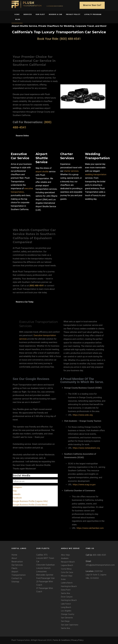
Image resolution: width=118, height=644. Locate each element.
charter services (71, 171)
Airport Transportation (19, 573)
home (17, 15)
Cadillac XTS (42, 555)
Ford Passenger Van (45, 578)
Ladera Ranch (67, 583)
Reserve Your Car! (92, 5)
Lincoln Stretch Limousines (43, 570)
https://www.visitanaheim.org (86, 448)
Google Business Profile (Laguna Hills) (30, 501)
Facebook (17, 498)
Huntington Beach (69, 586)
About (14, 558)
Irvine (63, 579)
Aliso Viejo (65, 555)
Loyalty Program (93, 15)
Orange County (68, 614)
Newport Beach (68, 562)
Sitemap (15, 582)
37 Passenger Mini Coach (45, 590)
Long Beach (66, 607)
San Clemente (67, 618)
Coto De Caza (67, 572)
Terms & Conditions (61, 640)
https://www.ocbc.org (83, 415)
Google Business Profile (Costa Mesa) (30, 505)
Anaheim (65, 558)
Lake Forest (66, 604)
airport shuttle (42, 172)
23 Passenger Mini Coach (45, 583)
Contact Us (17, 578)
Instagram (17, 487)
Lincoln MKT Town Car (45, 560)
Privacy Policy (73, 15)
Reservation (17, 562)
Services (28, 15)
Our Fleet (40, 15)
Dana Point (66, 590)
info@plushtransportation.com (100, 565)
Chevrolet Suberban (45, 565)
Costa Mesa (66, 569)
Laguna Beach (67, 565)
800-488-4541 (99, 555)
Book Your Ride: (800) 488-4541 (59, 39)
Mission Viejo (67, 576)
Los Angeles (66, 611)
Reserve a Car (56, 15)
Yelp (15, 491)
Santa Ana (65, 593)
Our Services (17, 565)
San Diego (65, 621)
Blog (18, 20)
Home (14, 555)
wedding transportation (96, 174)
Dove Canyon (67, 597)
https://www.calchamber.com (90, 528)
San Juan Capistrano (70, 625)
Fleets (14, 568)
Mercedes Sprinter (45, 575)
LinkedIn (17, 494)
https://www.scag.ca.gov (84, 485)
